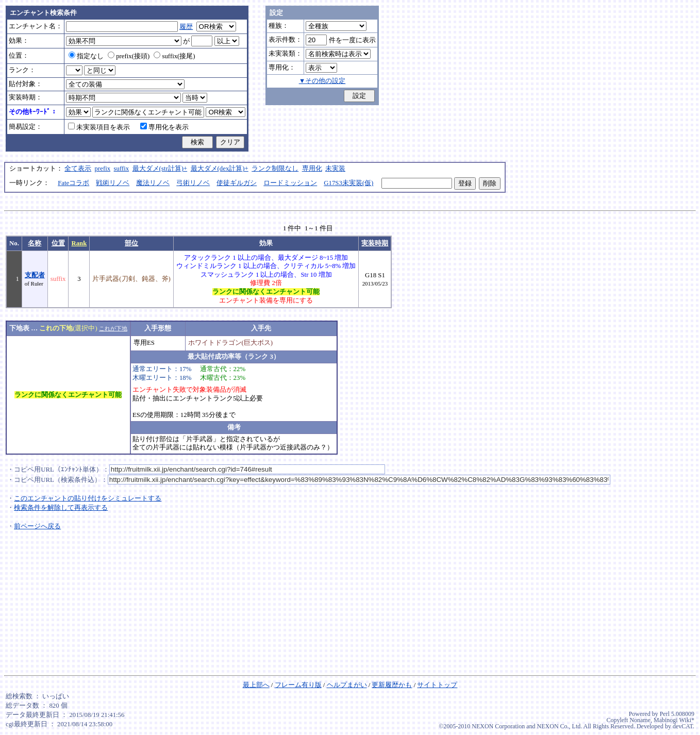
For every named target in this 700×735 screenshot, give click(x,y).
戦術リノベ (113, 183)
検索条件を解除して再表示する (61, 508)
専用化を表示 (164, 127)
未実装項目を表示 (99, 127)
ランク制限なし (275, 169)
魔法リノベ (153, 183)
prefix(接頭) (129, 56)
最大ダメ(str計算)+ (160, 169)
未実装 (335, 169)
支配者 (35, 275)
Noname (640, 720)
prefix (103, 169)
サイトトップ (437, 685)
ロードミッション (290, 183)
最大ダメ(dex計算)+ (220, 169)
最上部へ (256, 685)
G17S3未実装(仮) (348, 183)
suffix (122, 169)
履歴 (186, 27)
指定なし (86, 56)
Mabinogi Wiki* (674, 720)
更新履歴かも (392, 685)
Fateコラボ (73, 183)
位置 (58, 243)
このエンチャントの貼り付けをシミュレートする (88, 498)
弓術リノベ (193, 183)
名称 (35, 243)
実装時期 (375, 243)
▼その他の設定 (322, 81)
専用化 (312, 169)
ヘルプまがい (347, 685)
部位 (131, 243)
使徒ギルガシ (237, 183)
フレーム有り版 (298, 685)
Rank (79, 243)
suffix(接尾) (174, 56)
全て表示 (78, 169)
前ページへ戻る (37, 526)
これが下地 (113, 328)
